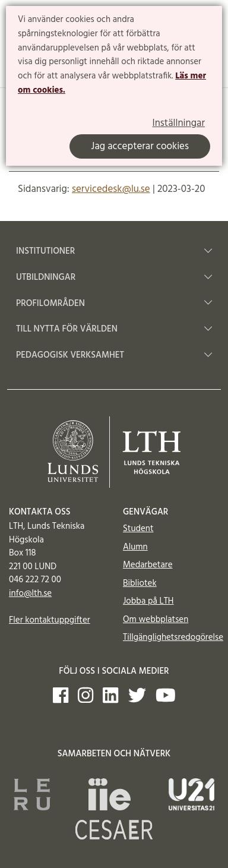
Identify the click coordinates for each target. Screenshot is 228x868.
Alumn (135, 547)
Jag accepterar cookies (140, 146)
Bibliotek (140, 583)
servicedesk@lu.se (111, 189)
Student (138, 529)
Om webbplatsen (156, 620)
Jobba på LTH (148, 601)
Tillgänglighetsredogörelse (173, 637)
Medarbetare (148, 565)
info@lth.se (30, 594)
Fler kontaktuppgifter (50, 620)
